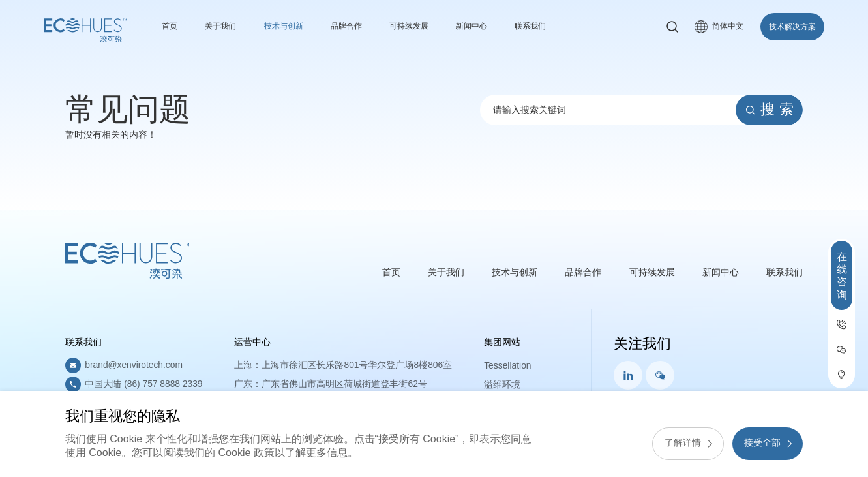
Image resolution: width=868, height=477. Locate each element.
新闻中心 (500, 26)
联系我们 (564, 26)
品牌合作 (363, 26)
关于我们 (226, 26)
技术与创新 (295, 26)
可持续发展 (432, 26)
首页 (171, 26)
